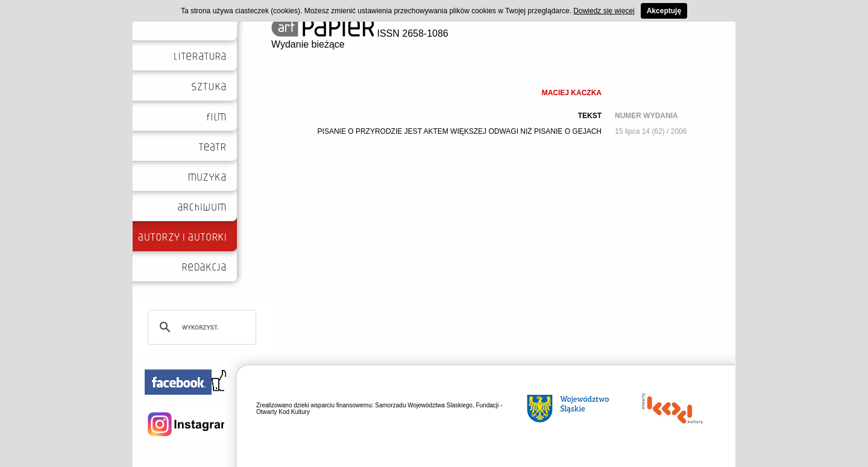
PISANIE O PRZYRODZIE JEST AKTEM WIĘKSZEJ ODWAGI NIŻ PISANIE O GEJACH (460, 131)
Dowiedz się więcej (604, 11)
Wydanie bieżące (308, 44)
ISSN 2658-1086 (360, 33)
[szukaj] (200, 327)
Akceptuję (664, 11)
